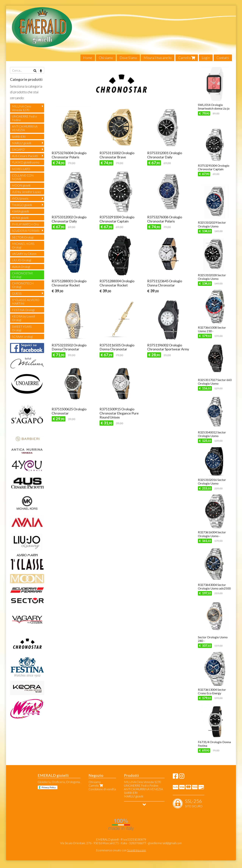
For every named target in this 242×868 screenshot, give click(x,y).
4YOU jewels (20, 198)
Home (88, 58)
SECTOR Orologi (23, 237)
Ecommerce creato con (121, 850)
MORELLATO (21, 169)
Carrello (187, 58)
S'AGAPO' (18, 149)
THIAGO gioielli (22, 205)
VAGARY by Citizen (24, 254)
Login (206, 58)
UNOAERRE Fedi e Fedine (24, 118)
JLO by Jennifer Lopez (26, 192)
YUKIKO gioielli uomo (26, 162)
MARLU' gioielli (21, 143)
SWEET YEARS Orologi (22, 328)
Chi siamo (106, 58)
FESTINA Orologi (23, 310)
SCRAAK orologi (22, 336)
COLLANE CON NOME (23, 177)
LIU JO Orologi (22, 260)
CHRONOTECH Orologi (23, 285)
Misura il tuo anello (158, 58)
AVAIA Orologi (21, 267)
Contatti (223, 58)
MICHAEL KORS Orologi (23, 245)
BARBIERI (19, 136)
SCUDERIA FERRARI (26, 231)
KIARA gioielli (20, 211)
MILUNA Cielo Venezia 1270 (21, 108)
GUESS (17, 293)
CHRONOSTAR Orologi (22, 275)
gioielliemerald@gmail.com (165, 843)
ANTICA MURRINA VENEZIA (25, 128)
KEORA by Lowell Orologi (23, 318)
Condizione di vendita (102, 789)
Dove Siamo (128, 58)
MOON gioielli (21, 185)
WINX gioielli (20, 218)
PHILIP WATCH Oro (25, 224)
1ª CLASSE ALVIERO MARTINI (26, 302)
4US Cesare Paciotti (25, 156)
